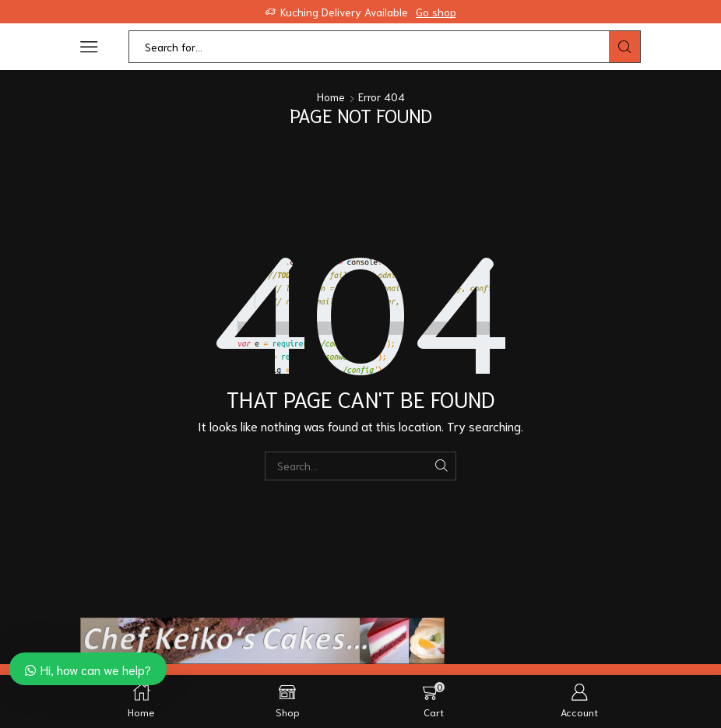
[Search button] (624, 47)
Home (331, 97)
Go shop (436, 12)
